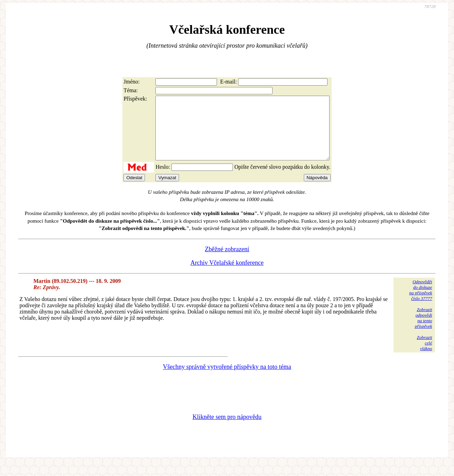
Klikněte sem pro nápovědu (227, 429)
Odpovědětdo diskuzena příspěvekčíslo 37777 (421, 303)
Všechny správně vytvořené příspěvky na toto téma (227, 379)
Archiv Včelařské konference (227, 275)
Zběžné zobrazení (227, 262)
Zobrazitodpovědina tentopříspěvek (423, 330)
